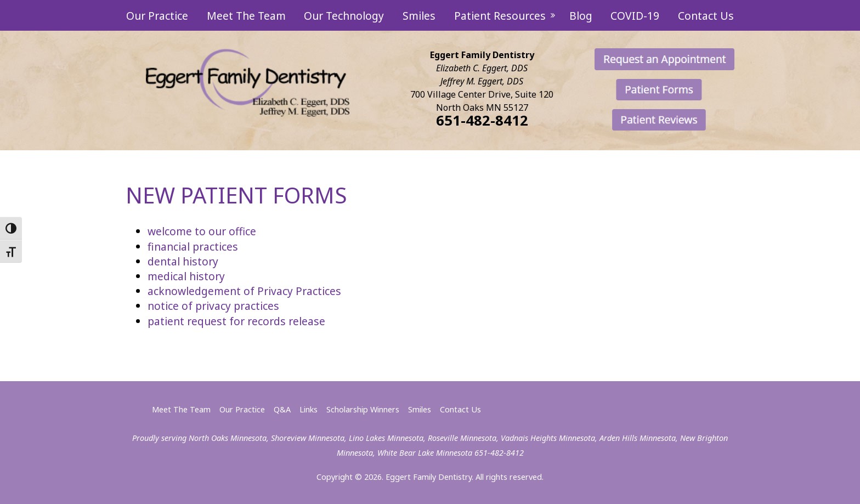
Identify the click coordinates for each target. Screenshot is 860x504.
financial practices (193, 247)
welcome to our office (202, 231)
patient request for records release (236, 321)
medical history (186, 276)
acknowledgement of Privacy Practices (244, 291)
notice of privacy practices (213, 306)
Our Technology (344, 16)
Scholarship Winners (363, 409)
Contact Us (706, 16)
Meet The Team (246, 16)
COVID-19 (635, 16)
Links (309, 409)
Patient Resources (501, 16)
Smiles (419, 16)
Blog (581, 16)
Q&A (282, 409)
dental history (183, 261)
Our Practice (157, 16)
